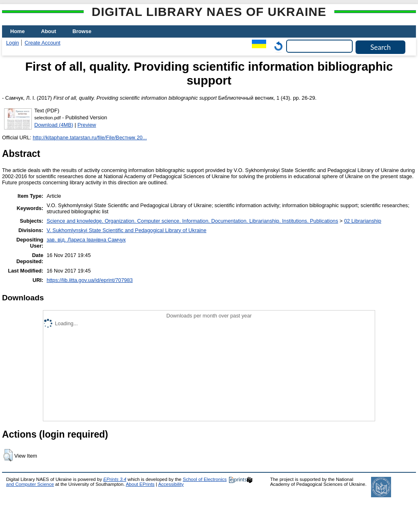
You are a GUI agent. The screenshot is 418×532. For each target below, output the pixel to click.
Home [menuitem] (18, 31)
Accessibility (171, 484)
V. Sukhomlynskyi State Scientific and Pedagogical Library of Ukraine (126, 230)
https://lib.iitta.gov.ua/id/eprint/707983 (90, 280)
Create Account (42, 43)
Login (12, 43)
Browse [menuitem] (82, 31)
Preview (87, 125)
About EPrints (140, 484)
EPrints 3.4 (115, 479)
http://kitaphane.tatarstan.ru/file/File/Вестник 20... (90, 137)
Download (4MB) (54, 125)
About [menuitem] (49, 31)
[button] (8, 455)
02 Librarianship (363, 221)
